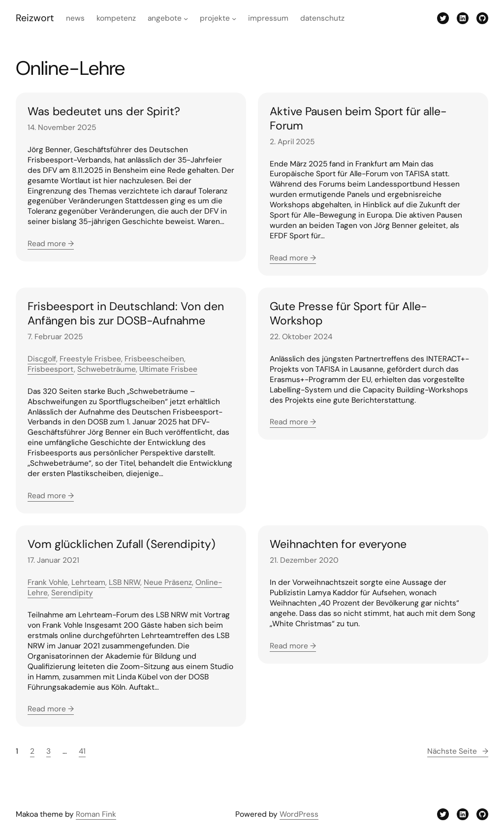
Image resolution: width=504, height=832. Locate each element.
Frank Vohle (48, 582)
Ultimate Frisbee (168, 369)
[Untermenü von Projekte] (234, 18)
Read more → (51, 244)
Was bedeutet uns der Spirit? (104, 112)
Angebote (165, 18)
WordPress (299, 814)
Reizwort (35, 18)
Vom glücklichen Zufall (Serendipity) (122, 544)
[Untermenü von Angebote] (186, 18)
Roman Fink (96, 814)
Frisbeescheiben (154, 359)
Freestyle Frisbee (90, 359)
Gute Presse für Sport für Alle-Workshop (348, 314)
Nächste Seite (458, 752)
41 (82, 751)
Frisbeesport (51, 369)
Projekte (215, 18)
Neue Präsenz (168, 582)
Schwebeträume (107, 369)
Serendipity (72, 593)
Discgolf (42, 359)
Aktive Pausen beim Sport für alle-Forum (358, 119)
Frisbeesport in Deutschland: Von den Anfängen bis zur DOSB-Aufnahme (126, 314)
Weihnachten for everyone (338, 544)
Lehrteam (88, 582)
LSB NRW (125, 582)
